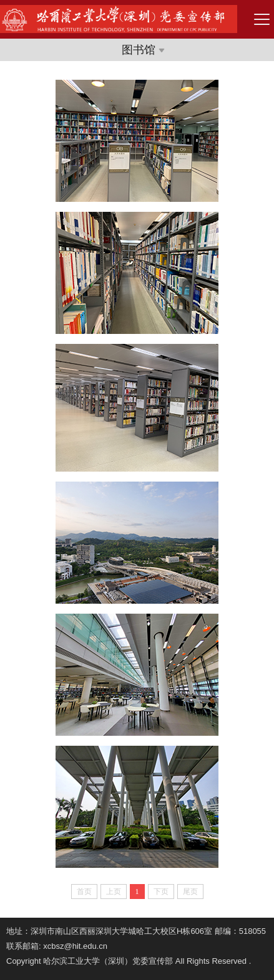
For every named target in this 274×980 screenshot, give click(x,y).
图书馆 (143, 50)
